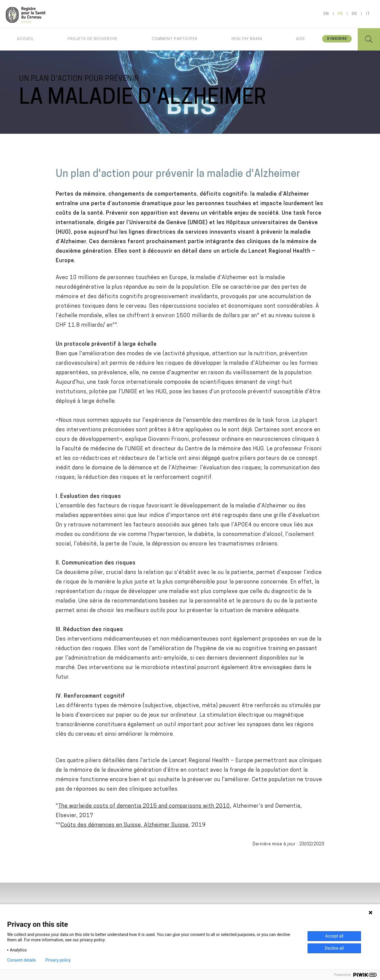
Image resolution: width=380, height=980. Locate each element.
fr (340, 14)
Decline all (334, 948)
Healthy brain (247, 39)
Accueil (25, 39)
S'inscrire (337, 39)
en (326, 14)
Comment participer (175, 39)
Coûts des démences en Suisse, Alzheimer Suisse (125, 825)
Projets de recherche (93, 39)
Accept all (334, 936)
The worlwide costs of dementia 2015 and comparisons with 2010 (144, 806)
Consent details (22, 960)
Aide (301, 39)
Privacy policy (58, 960)
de (354, 14)
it (368, 14)
